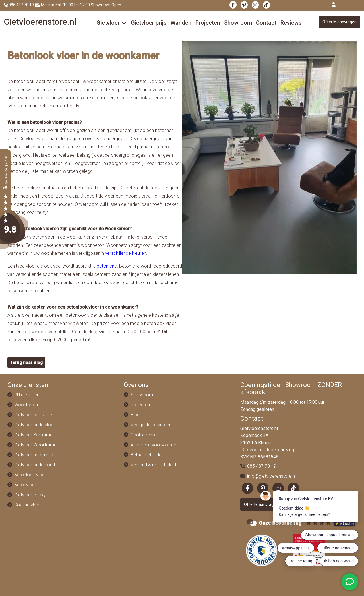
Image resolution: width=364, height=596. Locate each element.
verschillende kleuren (126, 253)
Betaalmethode (146, 455)
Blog (135, 415)
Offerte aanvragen (340, 22)
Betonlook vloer (30, 475)
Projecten (208, 23)
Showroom (238, 23)
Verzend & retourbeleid (153, 465)
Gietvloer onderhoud (35, 465)
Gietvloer (112, 23)
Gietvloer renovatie (33, 415)
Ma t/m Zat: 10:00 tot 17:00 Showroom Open (78, 5)
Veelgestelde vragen (151, 425)
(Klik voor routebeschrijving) (268, 450)
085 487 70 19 (19, 5)
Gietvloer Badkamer (34, 435)
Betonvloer (25, 485)
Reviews (291, 23)
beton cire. (107, 266)
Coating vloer (27, 505)
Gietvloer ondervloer (35, 425)
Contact (266, 23)
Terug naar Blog (26, 363)
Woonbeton (26, 405)
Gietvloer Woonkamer (36, 445)
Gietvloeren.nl (40, 22)
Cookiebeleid (144, 435)
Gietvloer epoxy (30, 495)
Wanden (181, 23)
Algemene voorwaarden (155, 445)
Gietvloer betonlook (34, 455)
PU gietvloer (26, 395)
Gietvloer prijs (149, 23)
